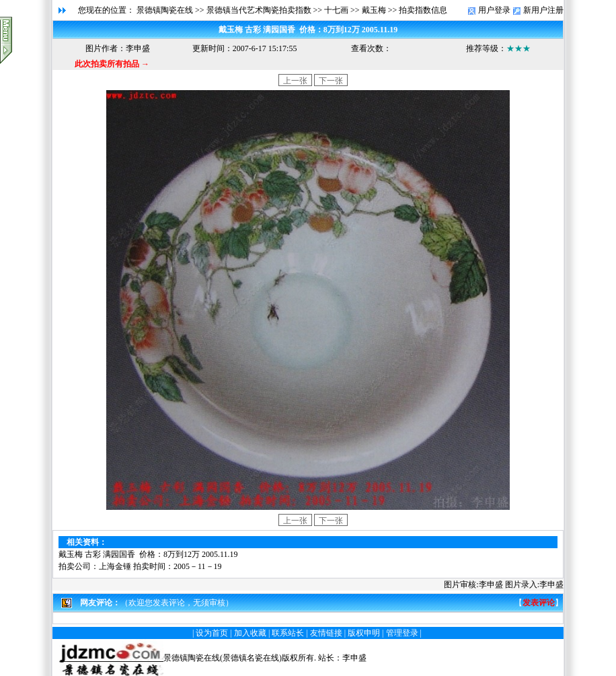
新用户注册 (543, 10)
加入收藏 (250, 633)
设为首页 (212, 633)
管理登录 (402, 633)
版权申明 (364, 633)
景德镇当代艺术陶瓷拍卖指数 (259, 10)
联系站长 (288, 633)
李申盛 (354, 658)
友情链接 (326, 633)
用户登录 (494, 10)
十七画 (336, 10)
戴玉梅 (374, 10)
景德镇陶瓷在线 (165, 10)
